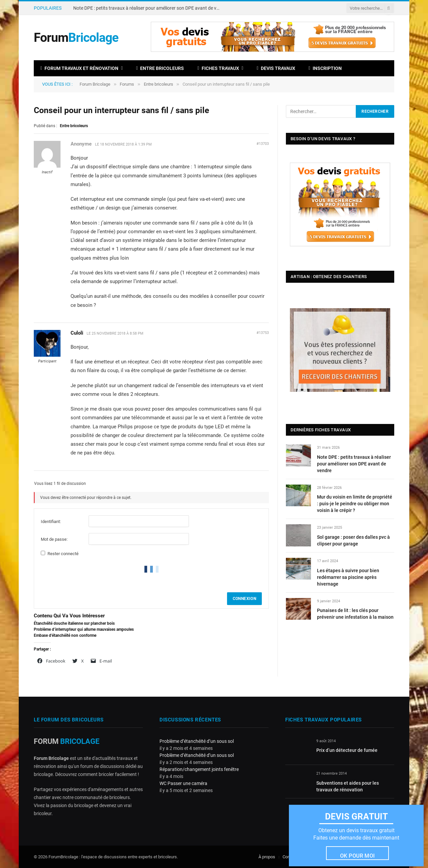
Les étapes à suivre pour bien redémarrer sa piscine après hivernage (348, 577)
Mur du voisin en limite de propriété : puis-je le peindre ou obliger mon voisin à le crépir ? (355, 504)
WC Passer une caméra (183, 783)
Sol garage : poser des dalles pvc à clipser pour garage (353, 540)
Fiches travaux (218, 68)
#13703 (263, 144)
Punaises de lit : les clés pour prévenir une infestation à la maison (355, 614)
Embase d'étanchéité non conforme (65, 635)
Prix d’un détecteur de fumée (347, 750)
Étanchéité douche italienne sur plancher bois (74, 623)
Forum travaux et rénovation (79, 68)
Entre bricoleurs (160, 68)
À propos (267, 857)
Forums (127, 84)
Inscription (325, 68)
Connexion (244, 599)
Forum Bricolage (95, 84)
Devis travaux (276, 68)
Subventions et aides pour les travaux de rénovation (348, 786)
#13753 (263, 333)
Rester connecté (63, 554)
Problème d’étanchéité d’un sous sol (197, 741)
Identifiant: (51, 522)
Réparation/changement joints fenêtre (199, 769)
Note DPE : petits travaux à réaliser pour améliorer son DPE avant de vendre (148, 8)
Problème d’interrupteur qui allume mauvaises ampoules (84, 629)
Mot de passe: (54, 539)
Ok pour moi (358, 856)
